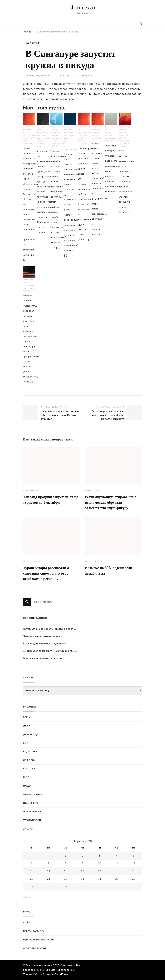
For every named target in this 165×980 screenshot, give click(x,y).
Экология (30, 829)
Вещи (27, 718)
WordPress (62, 975)
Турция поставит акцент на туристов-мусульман (96, 132)
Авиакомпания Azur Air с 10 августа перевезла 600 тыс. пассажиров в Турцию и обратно (125, 136)
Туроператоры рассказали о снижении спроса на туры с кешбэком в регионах (48, 573)
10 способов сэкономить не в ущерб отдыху (50, 651)
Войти (28, 923)
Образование (33, 795)
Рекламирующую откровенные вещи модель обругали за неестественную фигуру (112, 502)
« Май (27, 898)
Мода (27, 786)
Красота (29, 769)
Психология (32, 812)
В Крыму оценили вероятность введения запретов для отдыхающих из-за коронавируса (70, 136)
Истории (29, 760)
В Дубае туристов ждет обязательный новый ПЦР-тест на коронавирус (29, 135)
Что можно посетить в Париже (42, 636)
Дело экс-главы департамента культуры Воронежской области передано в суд (43, 136)
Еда (26, 743)
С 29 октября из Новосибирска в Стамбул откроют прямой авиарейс (84, 135)
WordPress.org (35, 949)
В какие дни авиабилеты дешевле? (45, 644)
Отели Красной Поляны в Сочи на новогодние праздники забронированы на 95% (56, 136)
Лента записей (34, 931)
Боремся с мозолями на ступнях (43, 658)
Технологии (32, 820)
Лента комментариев (38, 940)
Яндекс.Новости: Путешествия (54, 76)
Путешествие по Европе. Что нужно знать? (50, 629)
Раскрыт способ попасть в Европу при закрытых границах (111, 133)
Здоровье (30, 752)
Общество (31, 803)
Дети (27, 726)
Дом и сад (31, 735)
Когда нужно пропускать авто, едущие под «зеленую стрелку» (29, 284)
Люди (27, 778)
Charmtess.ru (82, 8)
